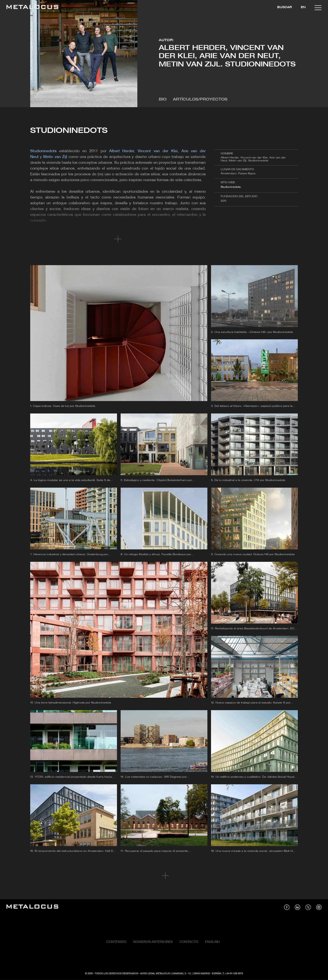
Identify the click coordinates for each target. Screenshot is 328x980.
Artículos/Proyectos (200, 100)
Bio (163, 100)
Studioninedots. (231, 187)
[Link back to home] (32, 8)
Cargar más (164, 876)
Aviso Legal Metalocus (155, 974)
